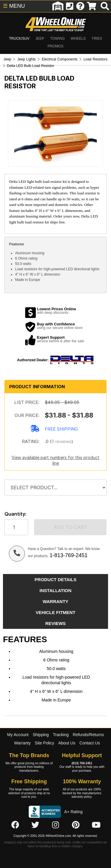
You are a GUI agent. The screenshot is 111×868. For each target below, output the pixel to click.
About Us (67, 743)
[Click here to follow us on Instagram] (56, 825)
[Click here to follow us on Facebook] (15, 825)
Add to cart (70, 527)
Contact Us (90, 743)
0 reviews (61, 441)
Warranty (22, 743)
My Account (18, 735)
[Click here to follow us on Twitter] (35, 825)
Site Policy (45, 743)
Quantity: (15, 514)
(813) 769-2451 (82, 763)
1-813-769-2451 (68, 555)
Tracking (61, 735)
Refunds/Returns (88, 735)
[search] (105, 6)
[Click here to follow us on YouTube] (96, 825)
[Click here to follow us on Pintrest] (76, 825)
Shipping (41, 735)
